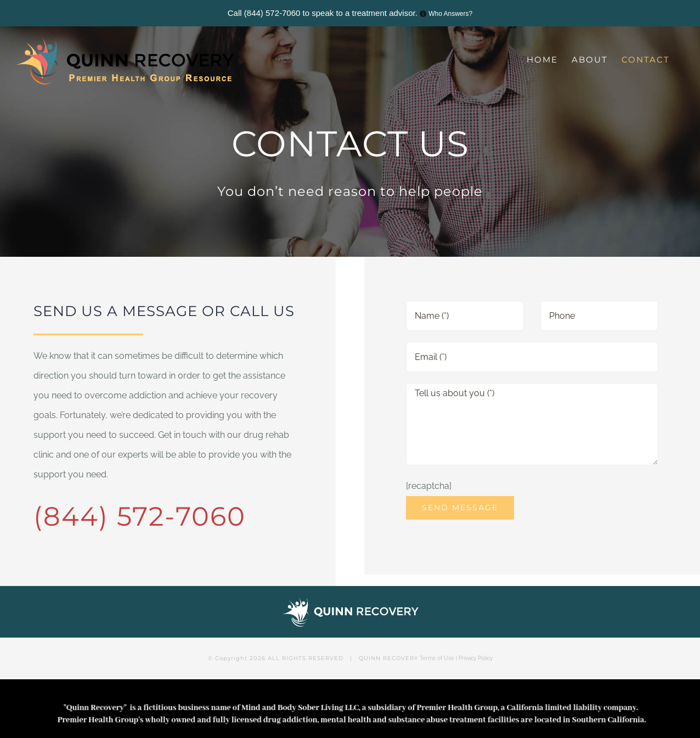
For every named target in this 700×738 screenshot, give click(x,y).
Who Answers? (450, 14)
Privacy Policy (476, 658)
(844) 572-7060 (272, 13)
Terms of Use (437, 658)
